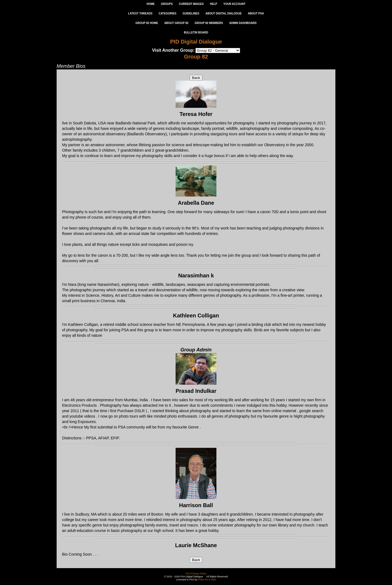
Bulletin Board (196, 33)
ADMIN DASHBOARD (243, 23)
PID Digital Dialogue (196, 42)
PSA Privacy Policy (196, 574)
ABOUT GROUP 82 (176, 23)
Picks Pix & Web (207, 580)
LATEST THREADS (140, 13)
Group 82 (196, 57)
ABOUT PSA (256, 13)
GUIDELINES (191, 13)
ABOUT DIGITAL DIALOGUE (224, 13)
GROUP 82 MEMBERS (209, 23)
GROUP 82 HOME (147, 23)
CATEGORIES (168, 13)
